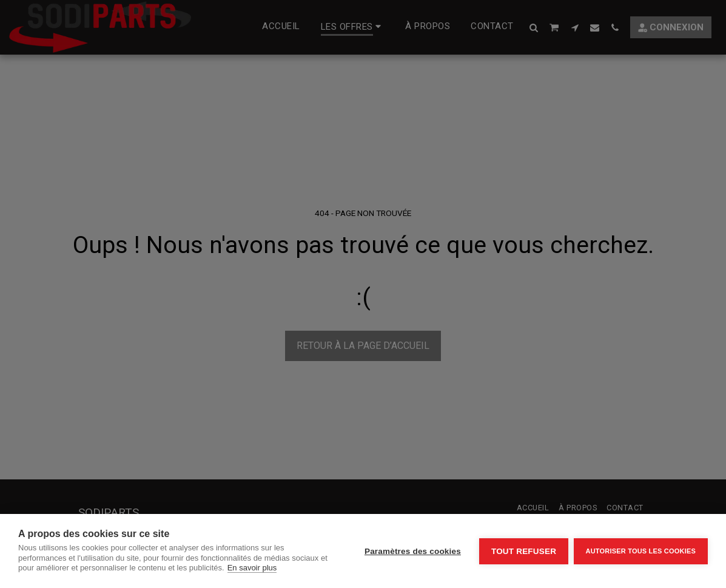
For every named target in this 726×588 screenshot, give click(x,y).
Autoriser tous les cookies (641, 551)
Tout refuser (523, 551)
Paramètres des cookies (412, 551)
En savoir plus (261, 568)
